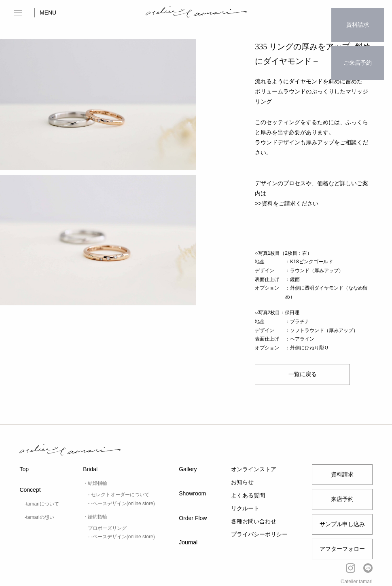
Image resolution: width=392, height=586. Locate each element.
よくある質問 (248, 495)
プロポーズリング (107, 528)
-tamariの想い (39, 517)
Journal (188, 542)
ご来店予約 (358, 43)
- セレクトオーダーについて (118, 495)
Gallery (188, 469)
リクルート (245, 508)
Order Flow (193, 518)
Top (24, 469)
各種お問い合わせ (254, 521)
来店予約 (342, 499)
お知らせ (242, 482)
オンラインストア (254, 469)
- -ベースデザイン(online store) (121, 503)
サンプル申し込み (342, 524)
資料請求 (358, 18)
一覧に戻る (302, 374)
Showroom (192, 493)
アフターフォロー (342, 549)
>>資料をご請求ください (286, 203)
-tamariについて (41, 504)
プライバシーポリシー (259, 534)
